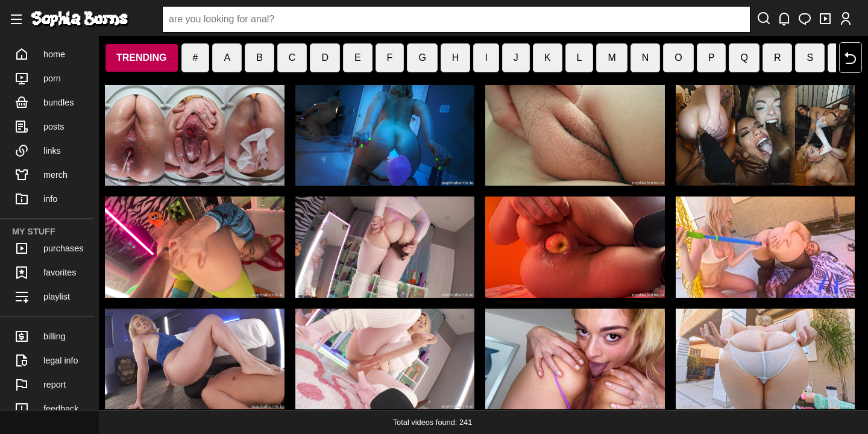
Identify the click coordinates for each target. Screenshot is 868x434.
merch (41, 175)
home (40, 54)
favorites (45, 272)
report (40, 385)
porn (38, 78)
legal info (46, 360)
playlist (42, 297)
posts (39, 127)
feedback (46, 409)
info (36, 199)
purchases (49, 248)
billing (40, 336)
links (38, 151)
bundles (44, 102)
